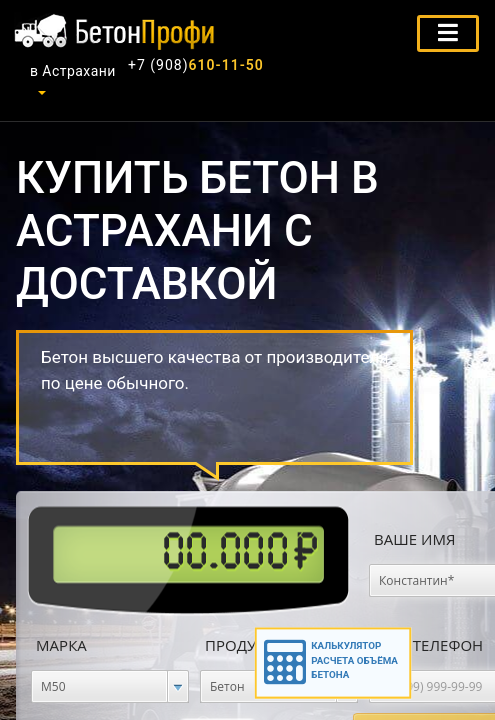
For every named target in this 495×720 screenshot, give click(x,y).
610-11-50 (196, 65)
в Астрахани (73, 71)
